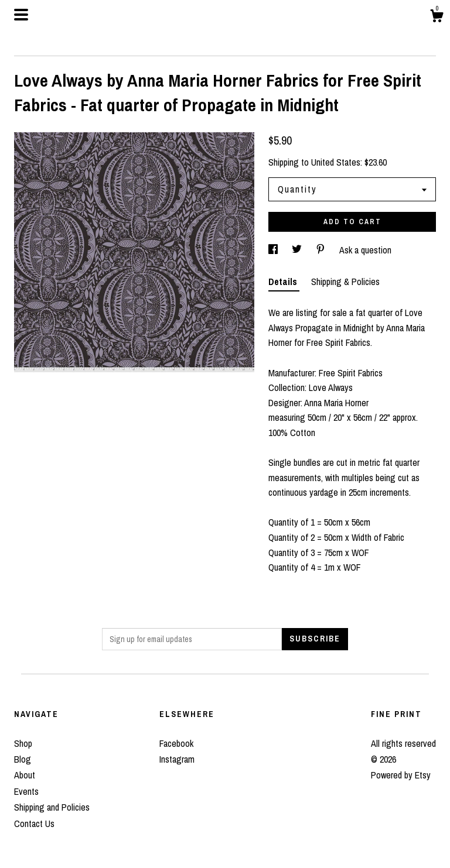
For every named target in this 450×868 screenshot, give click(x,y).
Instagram (177, 759)
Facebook (176, 743)
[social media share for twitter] (298, 250)
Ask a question (365, 250)
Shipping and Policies (52, 807)
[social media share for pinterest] (322, 250)
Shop (23, 743)
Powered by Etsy (401, 775)
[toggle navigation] (21, 15)
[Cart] (437, 18)
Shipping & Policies (345, 282)
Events (26, 791)
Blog (23, 759)
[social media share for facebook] (274, 250)
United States (336, 162)
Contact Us (34, 824)
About (25, 775)
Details (284, 282)
